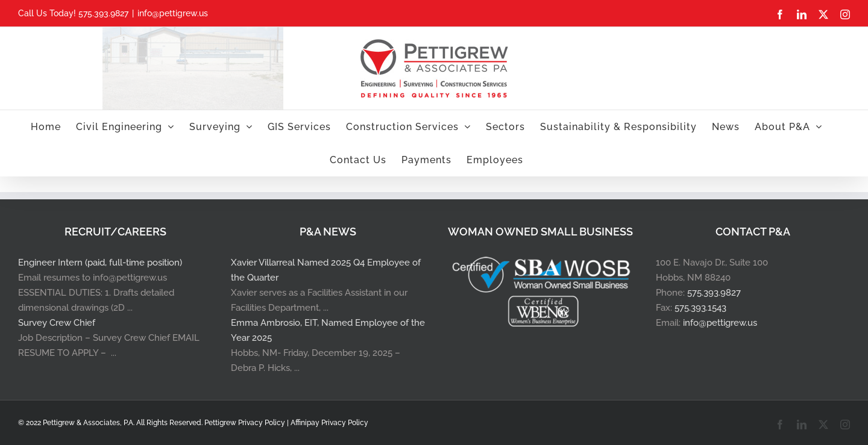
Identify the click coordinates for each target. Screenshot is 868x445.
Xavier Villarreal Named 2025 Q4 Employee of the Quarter (326, 270)
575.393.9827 (714, 293)
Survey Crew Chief (57, 323)
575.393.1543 (700, 308)
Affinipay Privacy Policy (329, 423)
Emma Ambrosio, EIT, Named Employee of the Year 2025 (328, 330)
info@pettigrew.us (173, 13)
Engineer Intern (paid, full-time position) (100, 263)
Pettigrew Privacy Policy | (247, 423)
